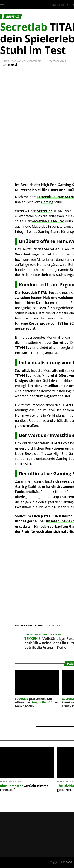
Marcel (13, 64)
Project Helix (59, 5)
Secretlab (45, 211)
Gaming (47, 202)
